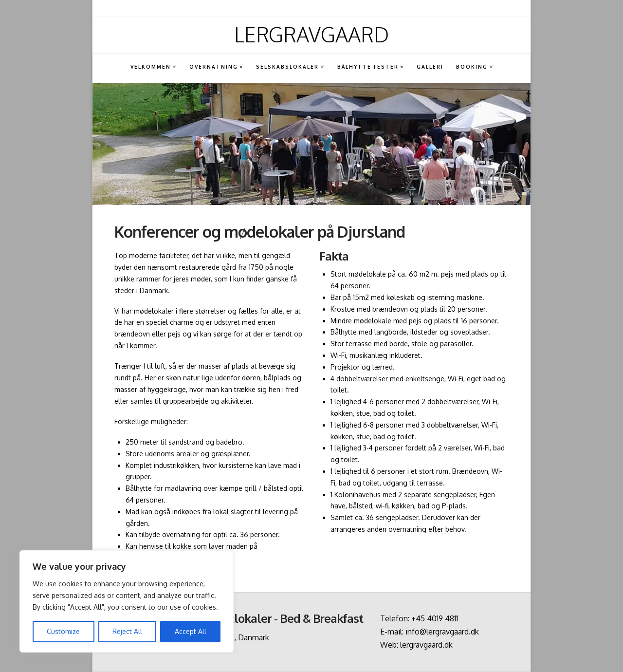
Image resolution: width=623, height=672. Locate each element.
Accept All (191, 631)
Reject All (127, 631)
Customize (63, 631)
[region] (127, 601)
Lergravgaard (311, 35)
